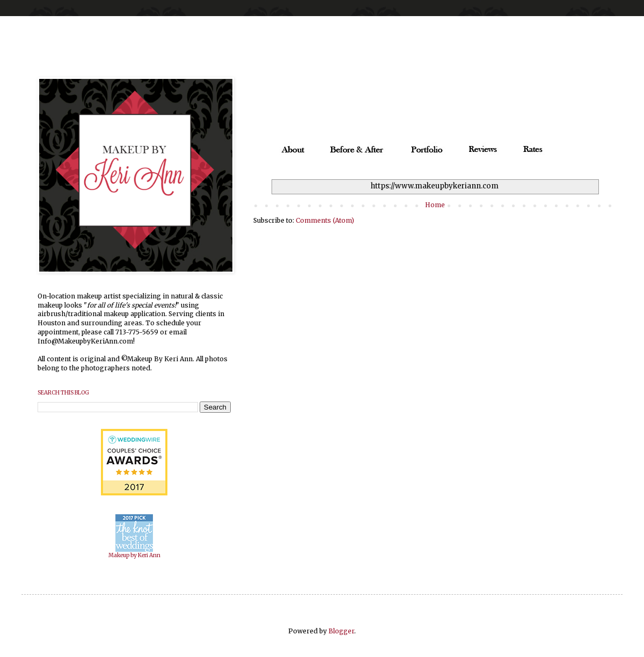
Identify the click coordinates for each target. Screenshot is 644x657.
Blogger (341, 631)
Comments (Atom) (325, 220)
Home (435, 205)
